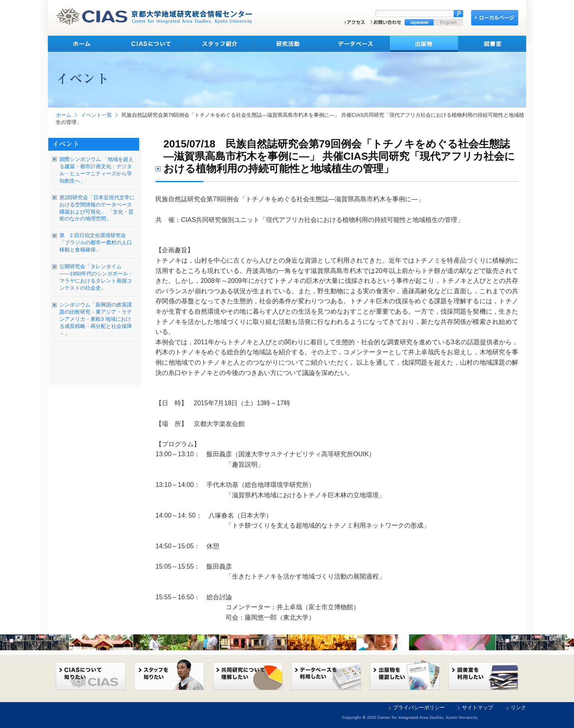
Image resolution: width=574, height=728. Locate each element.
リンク (518, 707)
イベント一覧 (96, 115)
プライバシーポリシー (419, 707)
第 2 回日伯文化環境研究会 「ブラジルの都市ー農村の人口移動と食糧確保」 (96, 242)
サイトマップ (478, 707)
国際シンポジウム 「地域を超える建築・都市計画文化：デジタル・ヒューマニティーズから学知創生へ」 (96, 170)
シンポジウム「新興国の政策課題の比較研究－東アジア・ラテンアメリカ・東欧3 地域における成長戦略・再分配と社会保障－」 (96, 319)
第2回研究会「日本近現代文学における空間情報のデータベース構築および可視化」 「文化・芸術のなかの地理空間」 (97, 208)
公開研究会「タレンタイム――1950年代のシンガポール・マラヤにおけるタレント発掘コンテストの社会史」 (96, 277)
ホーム (64, 115)
